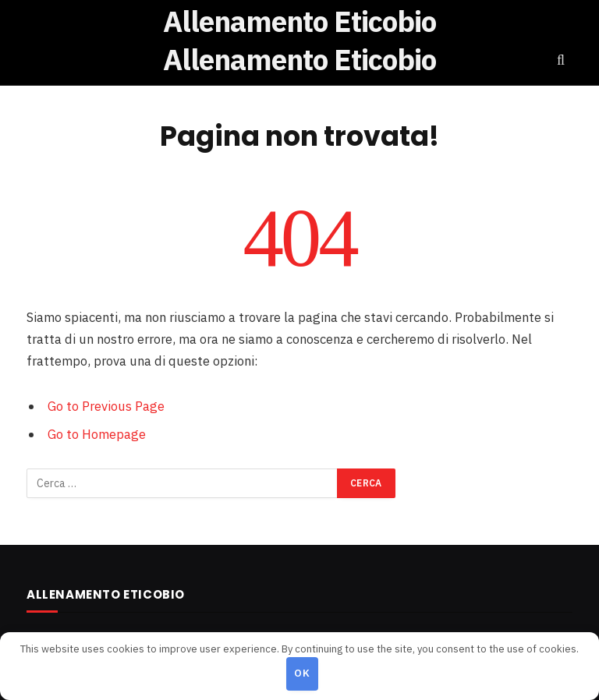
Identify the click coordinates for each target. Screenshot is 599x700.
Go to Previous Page (106, 406)
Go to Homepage (97, 434)
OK (302, 673)
